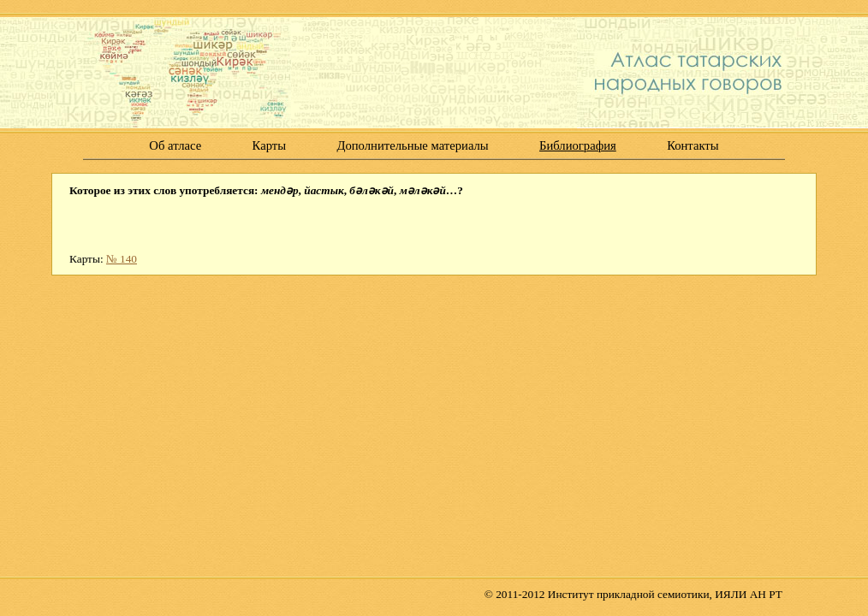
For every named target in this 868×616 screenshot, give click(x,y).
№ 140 (122, 259)
